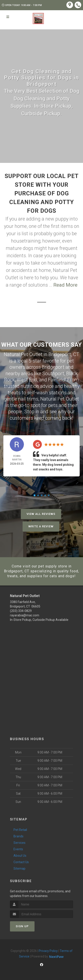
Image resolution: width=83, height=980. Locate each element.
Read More (65, 285)
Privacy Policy (48, 951)
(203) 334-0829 (21, 611)
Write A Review (41, 526)
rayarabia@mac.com (25, 615)
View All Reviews (41, 514)
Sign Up (22, 926)
